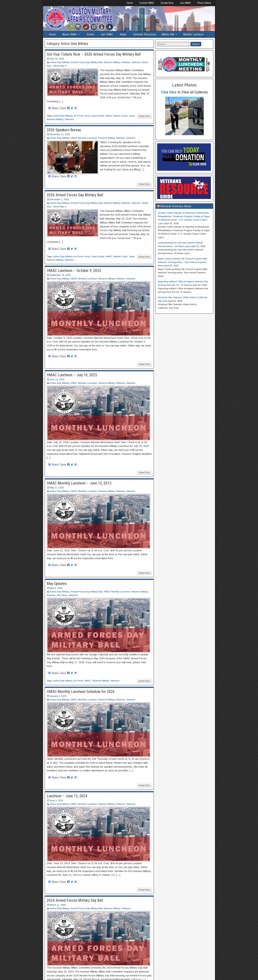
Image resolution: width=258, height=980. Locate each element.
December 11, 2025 (60, 134)
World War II (60, 66)
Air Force (78, 116)
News (123, 34)
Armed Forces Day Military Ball (86, 62)
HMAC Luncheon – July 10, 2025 (72, 375)
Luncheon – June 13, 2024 (67, 796)
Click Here (169, 92)
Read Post (144, 116)
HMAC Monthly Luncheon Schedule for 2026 (81, 692)
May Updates (57, 584)
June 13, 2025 (57, 379)
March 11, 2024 (58, 905)
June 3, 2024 (56, 800)
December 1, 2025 (59, 199)
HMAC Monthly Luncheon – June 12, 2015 (79, 483)
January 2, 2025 (58, 696)
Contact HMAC (147, 3)
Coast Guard (97, 116)
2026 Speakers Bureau (64, 130)
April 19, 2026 (57, 59)
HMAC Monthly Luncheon (84, 138)
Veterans (136, 62)
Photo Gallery (204, 3)
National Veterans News (176, 206)
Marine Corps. (121, 116)
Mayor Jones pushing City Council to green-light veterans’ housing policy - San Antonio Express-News (183, 262)
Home (130, 3)
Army (87, 116)
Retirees (126, 62)
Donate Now (167, 3)
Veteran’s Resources (145, 34)
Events (90, 34)
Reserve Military (112, 62)
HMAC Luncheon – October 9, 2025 (74, 271)
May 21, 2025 (57, 488)
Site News (62, 595)
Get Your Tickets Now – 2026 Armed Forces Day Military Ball (94, 54)
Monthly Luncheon (193, 34)
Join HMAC (185, 3)
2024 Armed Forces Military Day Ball (75, 900)
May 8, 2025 (56, 588)
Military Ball (168, 34)
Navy (132, 116)
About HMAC (70, 34)
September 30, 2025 (60, 275)
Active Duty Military (59, 62)
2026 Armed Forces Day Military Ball (75, 195)
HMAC (109, 116)
